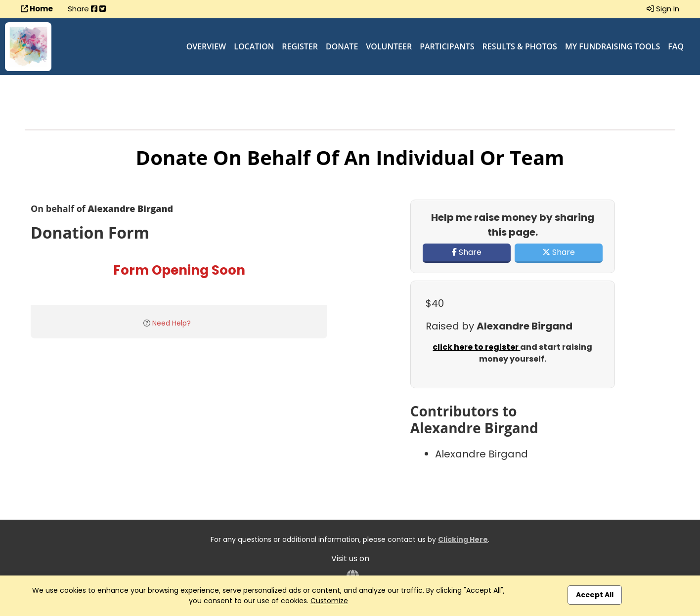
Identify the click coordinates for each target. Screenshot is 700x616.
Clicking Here (463, 539)
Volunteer (389, 46)
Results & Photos (520, 46)
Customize (329, 601)
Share (467, 252)
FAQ (676, 46)
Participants (447, 46)
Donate (342, 46)
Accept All (595, 595)
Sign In (663, 9)
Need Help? (172, 323)
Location (254, 46)
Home (37, 9)
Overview (206, 46)
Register (300, 46)
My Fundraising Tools (612, 46)
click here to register (476, 347)
